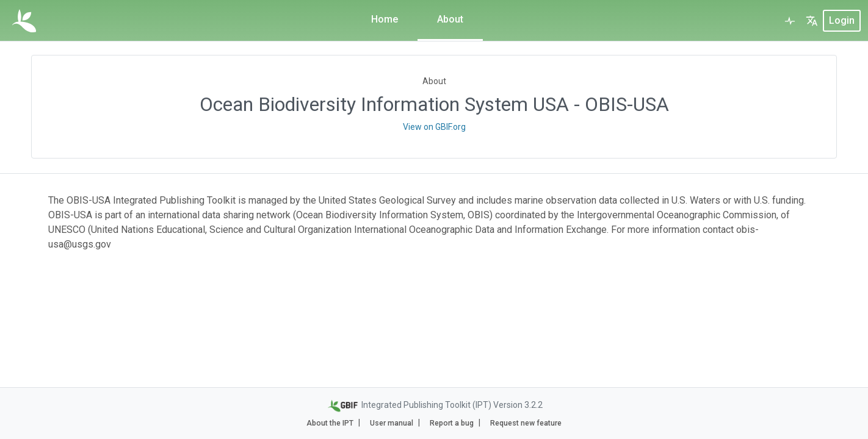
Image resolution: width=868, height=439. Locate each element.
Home (385, 19)
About (450, 19)
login (842, 20)
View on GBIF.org (434, 127)
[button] (812, 21)
